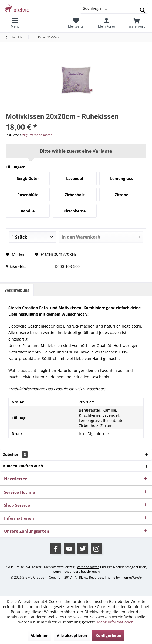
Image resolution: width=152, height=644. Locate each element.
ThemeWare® (131, 577)
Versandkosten (88, 567)
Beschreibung (17, 290)
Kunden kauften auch (23, 466)
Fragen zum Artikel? (56, 254)
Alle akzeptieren (72, 635)
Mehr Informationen (115, 622)
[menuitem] (15, 23)
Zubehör (15, 454)
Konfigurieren (108, 635)
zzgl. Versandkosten (37, 135)
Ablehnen (39, 635)
